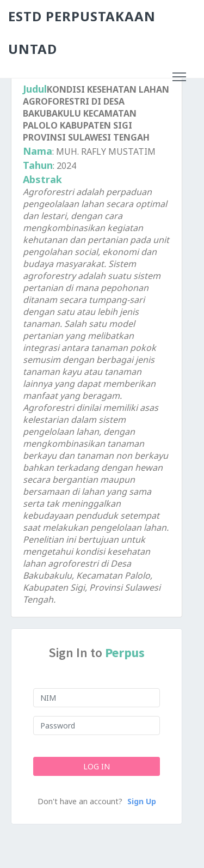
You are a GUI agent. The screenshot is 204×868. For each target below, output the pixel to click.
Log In (97, 766)
